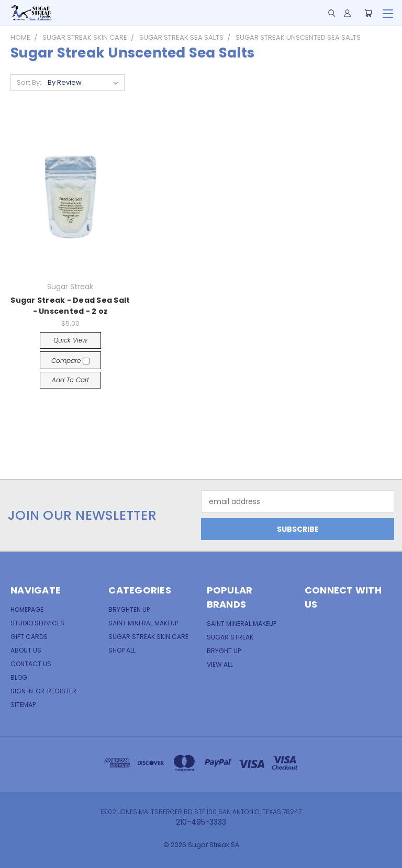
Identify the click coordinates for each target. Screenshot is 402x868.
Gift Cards (29, 637)
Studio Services (37, 623)
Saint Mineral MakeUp (242, 624)
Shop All (122, 650)
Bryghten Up (129, 609)
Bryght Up (224, 651)
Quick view (70, 340)
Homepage (27, 609)
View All (220, 664)
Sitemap (23, 705)
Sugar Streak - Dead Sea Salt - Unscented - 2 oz (70, 306)
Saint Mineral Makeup (143, 623)
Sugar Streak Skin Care (148, 637)
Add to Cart (70, 380)
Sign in (23, 691)
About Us (26, 650)
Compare (70, 361)
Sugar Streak (230, 637)
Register (62, 691)
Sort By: (29, 82)
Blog (19, 677)
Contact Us (31, 664)
